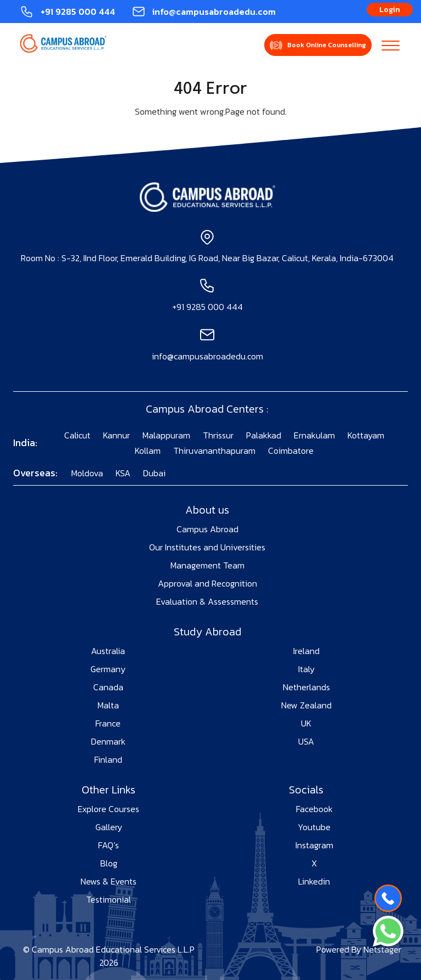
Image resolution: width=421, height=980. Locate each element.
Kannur (116, 435)
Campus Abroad (207, 529)
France (108, 723)
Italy (306, 669)
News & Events (109, 881)
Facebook (314, 809)
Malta (108, 705)
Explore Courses (109, 809)
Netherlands (306, 687)
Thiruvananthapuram (214, 450)
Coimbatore (291, 450)
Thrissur (218, 435)
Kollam (148, 450)
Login (390, 10)
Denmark (108, 741)
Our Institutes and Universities (207, 547)
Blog (109, 863)
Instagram (314, 845)
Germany (108, 669)
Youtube (314, 827)
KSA (123, 473)
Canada (108, 687)
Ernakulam (314, 435)
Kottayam (366, 435)
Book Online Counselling (327, 45)
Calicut (77, 435)
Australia (108, 651)
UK (306, 723)
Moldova (87, 473)
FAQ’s (109, 845)
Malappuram (166, 435)
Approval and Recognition (207, 583)
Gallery (109, 827)
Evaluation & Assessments (207, 601)
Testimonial (109, 899)
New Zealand (306, 705)
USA (306, 741)
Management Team (207, 565)
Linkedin (314, 881)
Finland (108, 759)
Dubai (154, 473)
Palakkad (264, 435)
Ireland (306, 651)
